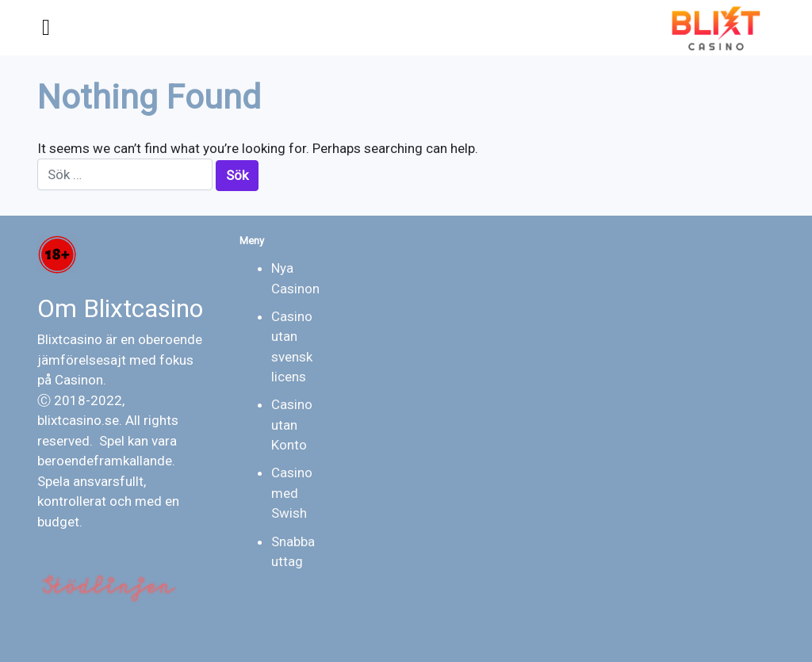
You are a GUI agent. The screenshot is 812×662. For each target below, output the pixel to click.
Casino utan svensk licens (292, 347)
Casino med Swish (292, 493)
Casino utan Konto (292, 425)
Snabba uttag (293, 552)
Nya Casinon (295, 278)
